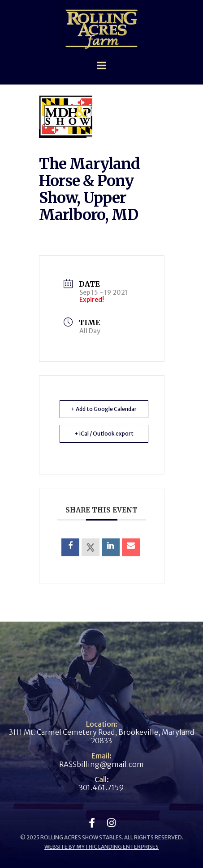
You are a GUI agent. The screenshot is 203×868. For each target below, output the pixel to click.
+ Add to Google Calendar (104, 409)
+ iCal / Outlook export (104, 434)
